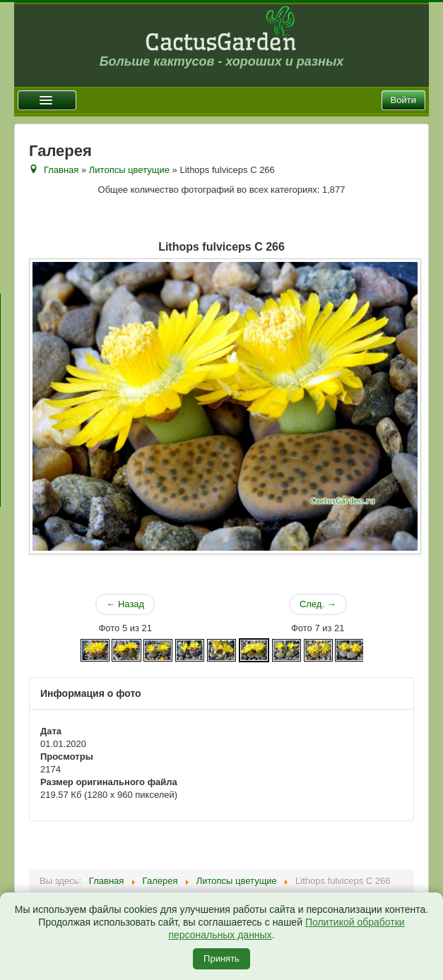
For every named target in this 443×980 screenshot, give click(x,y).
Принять (221, 958)
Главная (61, 170)
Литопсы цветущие (129, 170)
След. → (318, 604)
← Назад (125, 604)
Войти (403, 100)
